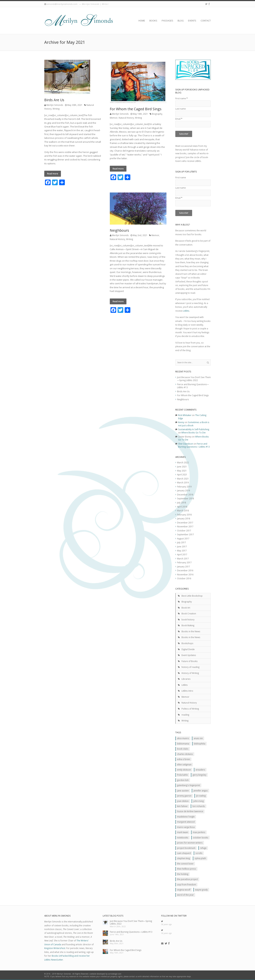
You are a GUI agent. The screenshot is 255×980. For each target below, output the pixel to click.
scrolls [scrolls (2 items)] (199, 853)
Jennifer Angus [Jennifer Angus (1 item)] (201, 791)
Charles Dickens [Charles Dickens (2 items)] (185, 754)
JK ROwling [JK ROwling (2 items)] (201, 796)
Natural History (126, 118)
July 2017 (182, 542)
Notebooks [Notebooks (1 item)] (183, 837)
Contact (206, 21)
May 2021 (182, 471)
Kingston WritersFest (55, 948)
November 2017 (185, 526)
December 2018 (185, 495)
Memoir (114, 118)
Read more (53, 174)
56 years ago (166, 924)
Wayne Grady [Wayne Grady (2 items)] (201, 890)
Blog (181, 21)
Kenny (181, 422)
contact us (133, 976)
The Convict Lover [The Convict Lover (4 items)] (185, 864)
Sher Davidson (186, 444)
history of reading (190, 667)
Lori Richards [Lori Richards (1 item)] (199, 806)
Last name (181, 109)
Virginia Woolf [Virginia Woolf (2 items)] (184, 890)
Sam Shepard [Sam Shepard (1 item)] (184, 853)
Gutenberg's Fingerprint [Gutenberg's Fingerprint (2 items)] (189, 785)
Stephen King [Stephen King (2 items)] (183, 858)
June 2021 (182, 467)
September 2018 (185, 498)
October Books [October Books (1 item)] (201, 837)
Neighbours (119, 230)
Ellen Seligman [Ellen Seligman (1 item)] (184, 764)
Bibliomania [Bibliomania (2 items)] (183, 744)
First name (181, 98)
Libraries (186, 679)
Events (192, 21)
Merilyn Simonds (55, 105)
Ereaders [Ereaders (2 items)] (200, 770)
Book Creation (189, 613)
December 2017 (185, 523)
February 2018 (184, 515)
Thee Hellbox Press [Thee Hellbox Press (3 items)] (187, 869)
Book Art (186, 608)
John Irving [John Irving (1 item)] (199, 801)
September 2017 (185, 534)
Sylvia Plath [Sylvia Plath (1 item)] (200, 858)
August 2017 (183, 538)
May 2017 (182, 551)
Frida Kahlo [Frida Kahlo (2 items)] (182, 775)
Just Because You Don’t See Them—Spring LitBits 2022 (194, 379)
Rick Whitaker (185, 415)
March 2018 (183, 510)
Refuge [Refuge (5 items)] (203, 848)
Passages (167, 21)
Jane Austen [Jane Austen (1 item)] (183, 791)
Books (153, 21)
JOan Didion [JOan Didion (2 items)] (183, 801)
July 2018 (182, 502)
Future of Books (190, 661)
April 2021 (182, 474)
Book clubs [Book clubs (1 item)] (183, 749)
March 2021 (183, 479)
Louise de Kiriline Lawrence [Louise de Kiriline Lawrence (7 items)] (190, 811)
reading (185, 715)
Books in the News (191, 631)
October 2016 (184, 578)
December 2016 (185, 570)
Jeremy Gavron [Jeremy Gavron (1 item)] (184, 796)
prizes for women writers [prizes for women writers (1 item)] (190, 843)
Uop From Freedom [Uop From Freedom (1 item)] (187, 884)
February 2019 (184, 487)
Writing (56, 109)
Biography (157, 114)
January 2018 (184, 518)
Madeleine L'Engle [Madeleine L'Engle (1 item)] (186, 817)
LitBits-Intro (187, 691)
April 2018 (182, 507)
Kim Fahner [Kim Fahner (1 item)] (182, 806)
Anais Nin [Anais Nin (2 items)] (198, 738)
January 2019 (184, 490)
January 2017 (184, 566)
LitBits (186, 311)
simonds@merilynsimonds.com (62, 4)
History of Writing (190, 673)
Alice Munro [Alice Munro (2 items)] (183, 738)
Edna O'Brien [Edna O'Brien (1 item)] (184, 759)
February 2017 (184, 562)
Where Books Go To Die (193, 432)
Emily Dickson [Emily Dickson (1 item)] (184, 770)
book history (188, 619)
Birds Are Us (54, 100)
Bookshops (187, 643)
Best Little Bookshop (192, 596)
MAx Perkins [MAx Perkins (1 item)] (199, 832)
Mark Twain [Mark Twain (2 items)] (183, 832)
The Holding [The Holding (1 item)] (183, 874)
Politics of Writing (190, 709)
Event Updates (189, 655)
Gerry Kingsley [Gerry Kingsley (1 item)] (199, 775)
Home (142, 21)
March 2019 (183, 482)
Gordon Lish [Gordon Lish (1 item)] (183, 780)
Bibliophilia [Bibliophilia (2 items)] (200, 744)
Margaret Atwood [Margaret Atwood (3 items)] (186, 822)
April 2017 (182, 554)
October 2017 (184, 531)
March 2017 (183, 559)
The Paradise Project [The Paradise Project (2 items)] (187, 879)
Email (179, 119)
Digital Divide (188, 649)
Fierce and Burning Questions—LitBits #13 (194, 445)
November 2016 (185, 574)
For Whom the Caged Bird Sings (136, 109)
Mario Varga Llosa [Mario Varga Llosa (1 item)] (186, 827)
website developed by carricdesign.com (106, 974)
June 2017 (182, 546)
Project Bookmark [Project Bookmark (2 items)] (186, 848)
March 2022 (183, 462)
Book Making (188, 625)
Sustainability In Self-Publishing (194, 429)
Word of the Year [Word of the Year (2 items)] (185, 895)
